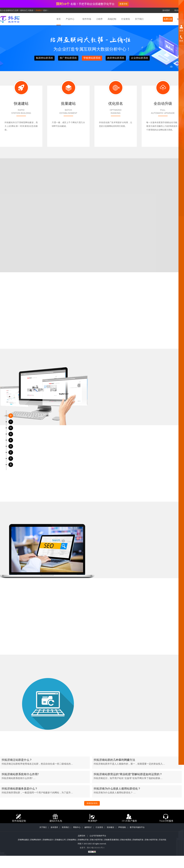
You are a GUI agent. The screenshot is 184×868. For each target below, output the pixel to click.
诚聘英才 (88, 827)
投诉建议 (111, 827)
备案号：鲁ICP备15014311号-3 (92, 848)
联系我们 (66, 827)
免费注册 (168, 19)
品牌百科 (82, 836)
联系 (181, 41)
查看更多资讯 (92, 803)
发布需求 (166, 10)
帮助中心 (77, 827)
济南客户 (39, 10)
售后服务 (178, 10)
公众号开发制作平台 (98, 836)
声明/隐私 (122, 827)
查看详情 (123, 4)
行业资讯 (99, 827)
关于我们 (43, 827)
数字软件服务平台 (137, 827)
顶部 (181, 864)
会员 (181, 31)
